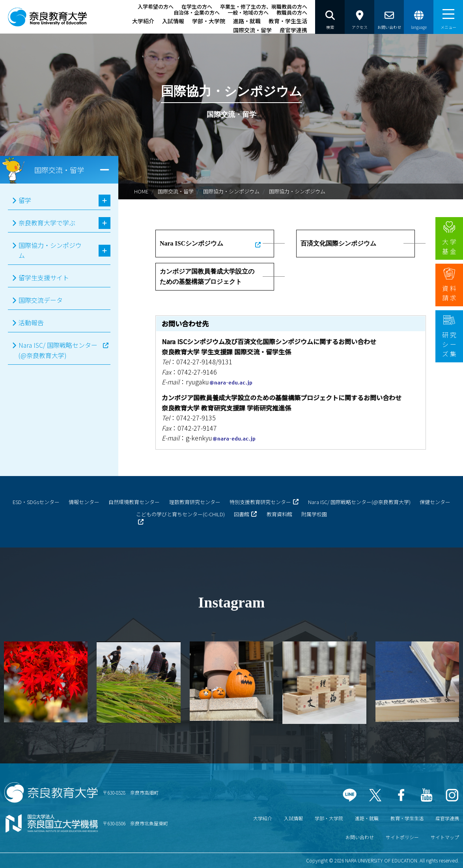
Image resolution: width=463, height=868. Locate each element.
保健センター (435, 502)
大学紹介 (143, 21)
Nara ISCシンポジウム (191, 243)
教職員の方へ (292, 12)
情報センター (84, 502)
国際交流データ (41, 300)
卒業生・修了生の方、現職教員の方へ (264, 7)
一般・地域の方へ (248, 12)
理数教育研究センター (195, 502)
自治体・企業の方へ (197, 12)
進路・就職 (247, 21)
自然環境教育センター (134, 502)
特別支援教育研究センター (260, 502)
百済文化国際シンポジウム (338, 243)
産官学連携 (293, 30)
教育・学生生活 (288, 21)
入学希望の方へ (156, 7)
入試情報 (173, 21)
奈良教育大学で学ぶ (47, 223)
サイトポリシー (402, 837)
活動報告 (31, 322)
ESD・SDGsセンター (36, 502)
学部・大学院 (209, 21)
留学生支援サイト (44, 277)
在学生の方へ (197, 7)
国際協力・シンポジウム (231, 191)
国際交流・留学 (252, 30)
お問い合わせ (360, 837)
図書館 (242, 514)
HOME (141, 191)
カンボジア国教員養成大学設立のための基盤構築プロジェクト (207, 277)
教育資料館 (279, 514)
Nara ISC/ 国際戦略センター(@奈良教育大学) (58, 350)
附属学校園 (314, 514)
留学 (25, 200)
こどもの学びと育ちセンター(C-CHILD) (180, 514)
